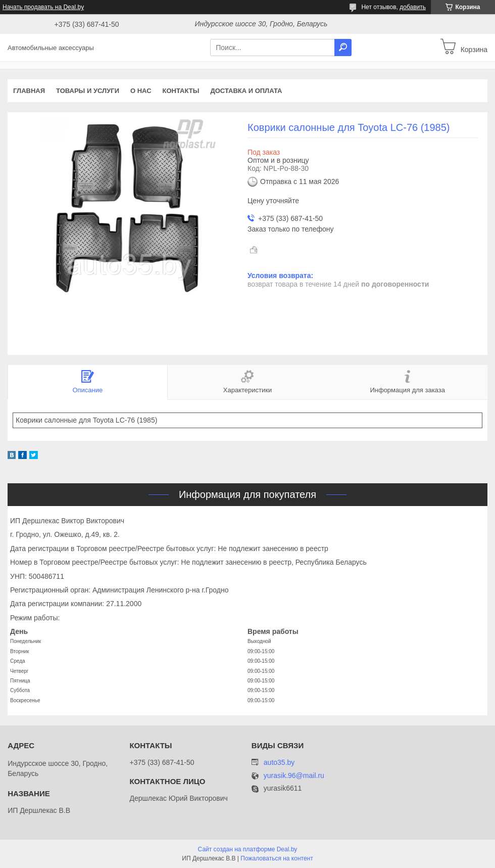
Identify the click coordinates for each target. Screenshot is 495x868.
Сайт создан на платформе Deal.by (248, 849)
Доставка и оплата (246, 91)
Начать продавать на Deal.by (43, 7)
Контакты (181, 91)
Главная (29, 91)
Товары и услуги (88, 91)
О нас (141, 91)
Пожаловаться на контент (277, 858)
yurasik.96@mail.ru (294, 776)
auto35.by (279, 762)
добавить (413, 7)
